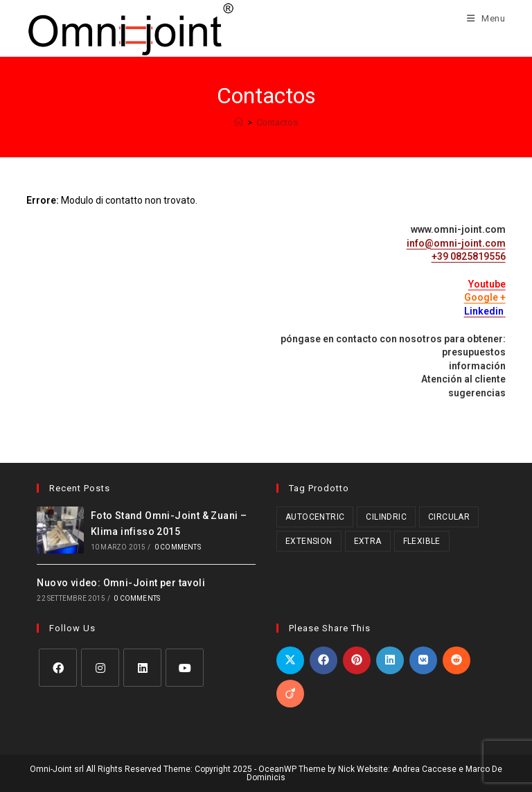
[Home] (239, 122)
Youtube (487, 284)
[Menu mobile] (481, 18)
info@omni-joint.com (456, 243)
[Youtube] (185, 668)
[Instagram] (100, 668)
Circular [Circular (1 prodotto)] (449, 517)
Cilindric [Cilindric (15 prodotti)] (386, 517)
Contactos (277, 122)
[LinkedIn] (142, 668)
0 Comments (178, 547)
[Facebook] (58, 668)
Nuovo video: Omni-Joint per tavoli (121, 583)
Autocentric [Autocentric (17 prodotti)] (315, 517)
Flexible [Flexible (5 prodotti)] (422, 541)
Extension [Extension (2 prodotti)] (309, 541)
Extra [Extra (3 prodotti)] (368, 541)
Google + (485, 297)
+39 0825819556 (469, 256)
